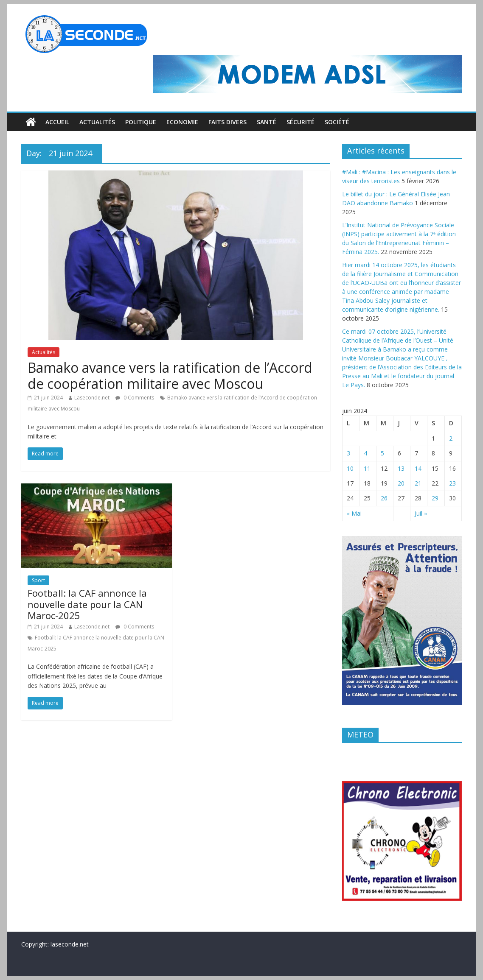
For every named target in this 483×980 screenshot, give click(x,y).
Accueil (57, 122)
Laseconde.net (92, 398)
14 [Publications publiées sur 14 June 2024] (418, 468)
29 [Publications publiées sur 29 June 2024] (435, 498)
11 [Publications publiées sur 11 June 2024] (367, 468)
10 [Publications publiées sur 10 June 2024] (350, 468)
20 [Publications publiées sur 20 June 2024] (401, 483)
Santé (267, 122)
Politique (141, 122)
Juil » (421, 513)
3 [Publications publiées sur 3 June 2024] (348, 453)
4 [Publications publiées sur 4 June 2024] (365, 453)
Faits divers (227, 122)
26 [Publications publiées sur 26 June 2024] (384, 498)
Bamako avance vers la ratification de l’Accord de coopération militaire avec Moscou (170, 376)
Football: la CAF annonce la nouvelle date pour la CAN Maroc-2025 (87, 604)
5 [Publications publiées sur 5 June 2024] (382, 453)
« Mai (354, 513)
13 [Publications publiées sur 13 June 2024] (401, 468)
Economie (182, 122)
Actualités (97, 122)
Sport (38, 580)
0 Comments (135, 398)
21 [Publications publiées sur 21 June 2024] (418, 483)
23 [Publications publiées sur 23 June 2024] (452, 483)
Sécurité (300, 122)
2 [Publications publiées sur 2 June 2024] (451, 438)
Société (337, 122)
